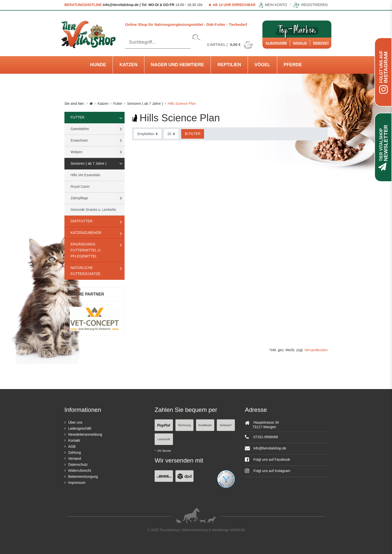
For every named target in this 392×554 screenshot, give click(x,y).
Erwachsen (79, 140)
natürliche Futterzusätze (86, 271)
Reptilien (229, 65)
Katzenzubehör (86, 233)
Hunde (98, 65)
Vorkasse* (226, 425)
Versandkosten (316, 350)
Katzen (129, 65)
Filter (193, 134)
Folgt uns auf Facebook (267, 459)
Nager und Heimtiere (177, 65)
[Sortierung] (148, 134)
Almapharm (276, 43)
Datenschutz (78, 465)
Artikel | (230, 44)
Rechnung (184, 425)
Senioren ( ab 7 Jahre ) (145, 104)
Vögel (262, 65)
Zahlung (75, 452)
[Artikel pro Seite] (171, 134)
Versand (75, 458)
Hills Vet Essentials (85, 175)
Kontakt (74, 440)
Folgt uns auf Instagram (268, 471)
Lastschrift (164, 439)
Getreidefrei (80, 129)
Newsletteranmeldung (85, 434)
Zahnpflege (79, 198)
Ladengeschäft (80, 428)
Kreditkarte (205, 425)
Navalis (300, 43)
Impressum (77, 483)
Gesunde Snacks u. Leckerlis (93, 210)
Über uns (75, 422)
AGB (72, 446)
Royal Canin (80, 187)
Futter (118, 104)
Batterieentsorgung (83, 477)
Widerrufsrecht (80, 471)
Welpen (77, 152)
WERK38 (238, 530)
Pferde (293, 65)
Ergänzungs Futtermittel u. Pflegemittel (86, 250)
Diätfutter (82, 221)
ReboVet (321, 43)
